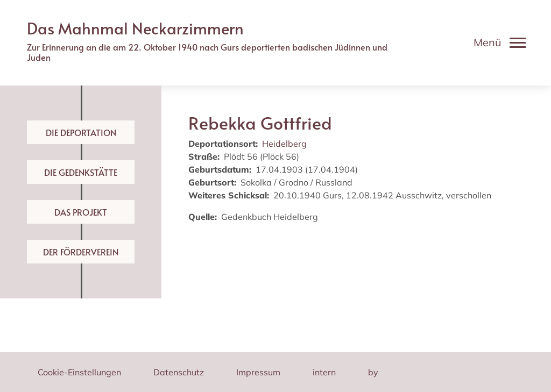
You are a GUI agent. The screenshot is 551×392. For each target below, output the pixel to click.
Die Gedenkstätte (81, 172)
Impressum (258, 372)
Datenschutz (179, 372)
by (373, 372)
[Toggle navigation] (500, 42)
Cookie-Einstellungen (79, 372)
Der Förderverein (81, 252)
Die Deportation (81, 132)
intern (324, 372)
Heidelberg (284, 144)
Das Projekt (81, 212)
